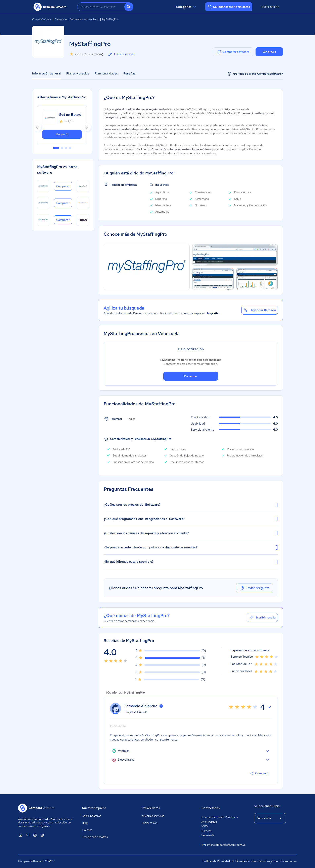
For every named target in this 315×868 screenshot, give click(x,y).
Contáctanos (211, 808)
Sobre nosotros (92, 816)
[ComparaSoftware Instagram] (42, 835)
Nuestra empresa (94, 808)
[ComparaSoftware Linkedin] (20, 835)
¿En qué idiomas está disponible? (191, 562)
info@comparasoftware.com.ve (224, 845)
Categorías (187, 7)
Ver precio (269, 52)
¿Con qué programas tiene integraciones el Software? (191, 519)
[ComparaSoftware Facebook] (35, 835)
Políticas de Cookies (244, 861)
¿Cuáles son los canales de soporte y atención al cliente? (191, 533)
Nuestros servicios (153, 816)
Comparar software (233, 52)
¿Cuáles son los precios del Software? (191, 505)
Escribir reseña (121, 54)
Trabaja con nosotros (95, 837)
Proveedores (151, 808)
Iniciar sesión (270, 7)
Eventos (87, 830)
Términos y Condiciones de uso (278, 861)
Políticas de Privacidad (216, 861)
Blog (85, 823)
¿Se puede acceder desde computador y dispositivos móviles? (191, 547)
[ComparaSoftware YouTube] (28, 835)
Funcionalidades (106, 73)
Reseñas (129, 73)
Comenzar (191, 376)
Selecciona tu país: (267, 806)
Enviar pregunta (255, 588)
